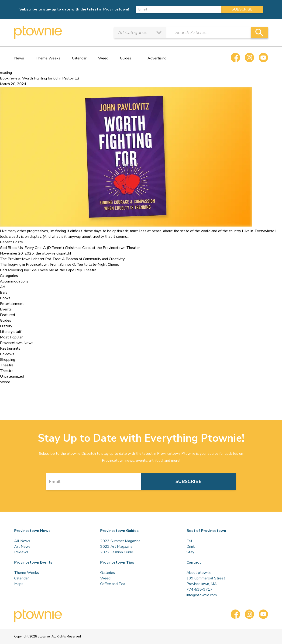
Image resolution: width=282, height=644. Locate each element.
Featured (7, 315)
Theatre (7, 365)
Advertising (157, 58)
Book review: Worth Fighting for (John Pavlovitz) (40, 78)
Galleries (108, 573)
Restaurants (10, 348)
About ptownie (199, 573)
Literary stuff (11, 332)
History (6, 326)
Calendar (79, 58)
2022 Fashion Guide (117, 552)
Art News (22, 547)
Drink (191, 547)
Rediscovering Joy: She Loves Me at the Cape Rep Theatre (48, 270)
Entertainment (12, 304)
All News (22, 541)
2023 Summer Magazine (120, 541)
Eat (189, 541)
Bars (4, 293)
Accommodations (14, 281)
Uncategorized (12, 376)
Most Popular (11, 337)
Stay (190, 552)
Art (3, 287)
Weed (103, 58)
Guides (126, 58)
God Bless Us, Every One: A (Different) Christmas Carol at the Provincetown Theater (70, 248)
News (19, 58)
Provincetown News (17, 343)
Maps (19, 584)
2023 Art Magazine (116, 547)
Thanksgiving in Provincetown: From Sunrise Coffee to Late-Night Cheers (60, 265)
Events (6, 309)
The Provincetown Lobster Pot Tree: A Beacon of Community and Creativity (62, 259)
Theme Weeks (48, 58)
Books (5, 298)
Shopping (8, 360)
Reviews (7, 354)
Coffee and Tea (113, 584)
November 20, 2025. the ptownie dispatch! (35, 253)
